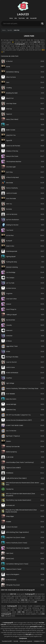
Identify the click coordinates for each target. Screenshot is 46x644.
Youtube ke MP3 (7, 641)
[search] (42, 24)
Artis (16, 18)
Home (11, 18)
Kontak (16, 641)
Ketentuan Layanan (26, 641)
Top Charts (22, 18)
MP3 (27, 18)
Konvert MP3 (33, 18)
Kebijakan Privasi (39, 641)
